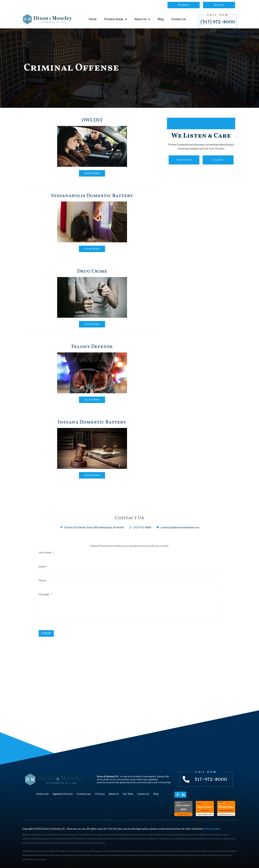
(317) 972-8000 (218, 22)
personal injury (145, 782)
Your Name (46, 552)
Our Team (128, 794)
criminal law (164, 782)
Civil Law (100, 794)
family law (142, 779)
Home (93, 19)
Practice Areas (116, 19)
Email (43, 566)
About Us (142, 19)
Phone (42, 580)
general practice (128, 782)
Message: (45, 594)
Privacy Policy (212, 829)
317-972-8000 (211, 779)
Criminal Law (84, 794)
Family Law (42, 794)
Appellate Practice (63, 794)
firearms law (113, 782)
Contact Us (179, 19)
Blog (161, 19)
